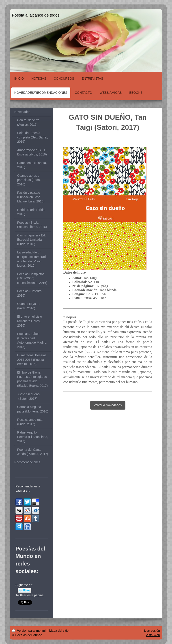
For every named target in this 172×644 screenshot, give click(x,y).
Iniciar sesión (151, 631)
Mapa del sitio (59, 631)
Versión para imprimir (30, 631)
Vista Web (153, 635)
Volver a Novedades (108, 405)
